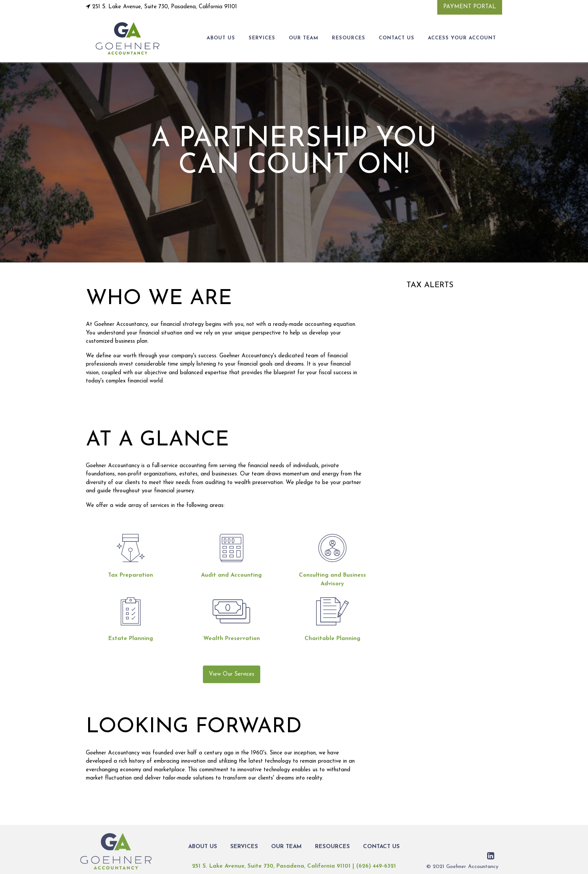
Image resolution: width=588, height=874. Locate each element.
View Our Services (232, 674)
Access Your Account (462, 38)
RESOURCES (349, 38)
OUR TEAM (304, 38)
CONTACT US (397, 38)
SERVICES (262, 38)
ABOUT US (221, 38)
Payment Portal (470, 7)
